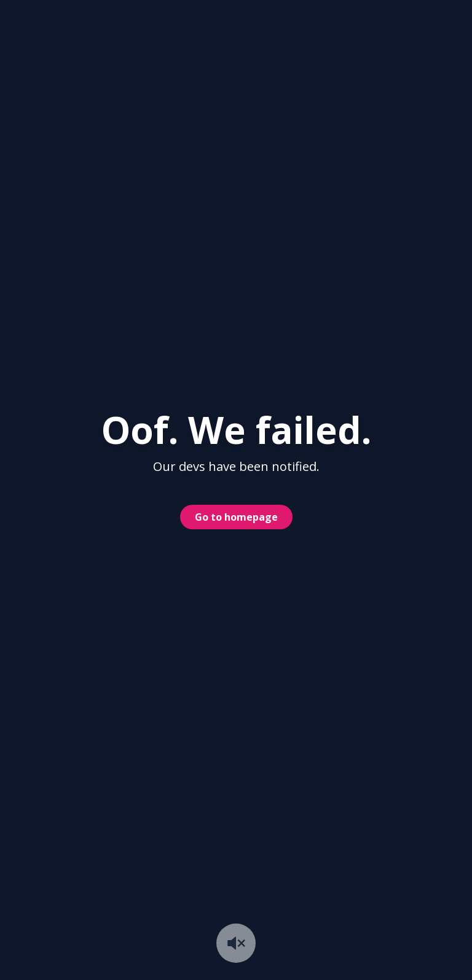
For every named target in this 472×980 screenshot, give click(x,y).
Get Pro (376, 28)
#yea (398, 95)
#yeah (351, 95)
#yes (305, 95)
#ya (440, 95)
